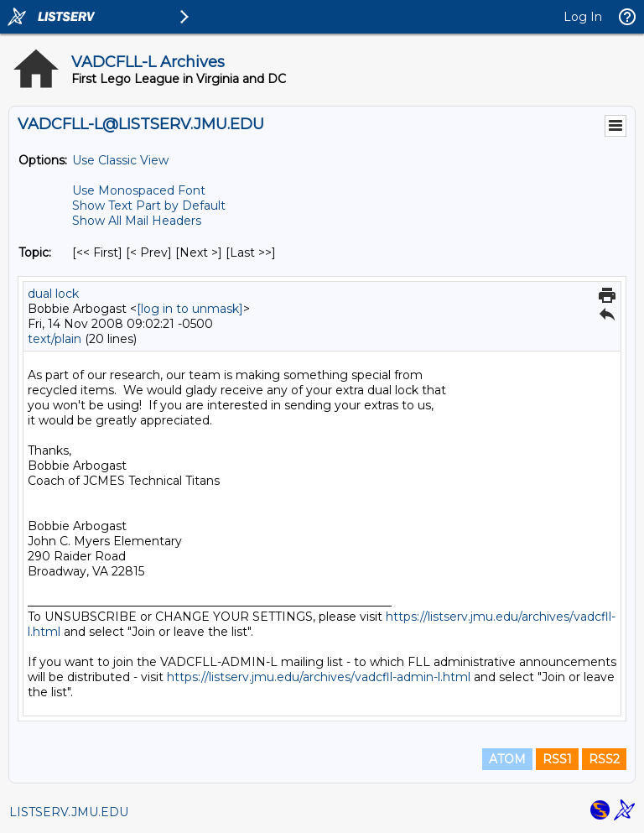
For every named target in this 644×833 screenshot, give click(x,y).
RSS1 (557, 759)
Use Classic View (120, 160)
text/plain (55, 339)
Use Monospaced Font (139, 190)
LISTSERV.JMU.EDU (69, 812)
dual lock (53, 294)
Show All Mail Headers (137, 221)
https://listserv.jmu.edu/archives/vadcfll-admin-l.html (319, 677)
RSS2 (604, 759)
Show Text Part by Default (149, 206)
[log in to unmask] (190, 309)
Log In (583, 17)
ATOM (507, 759)
